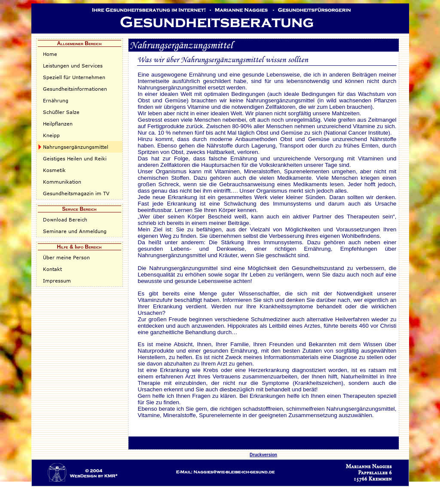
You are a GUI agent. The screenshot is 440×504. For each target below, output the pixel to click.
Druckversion (263, 455)
